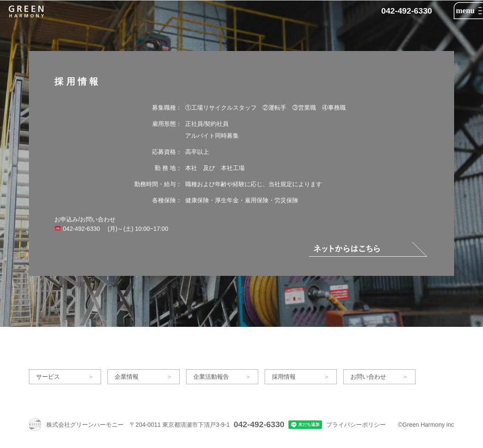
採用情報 (284, 377)
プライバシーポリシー (356, 425)
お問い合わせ (368, 377)
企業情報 (127, 377)
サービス (48, 377)
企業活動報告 (211, 377)
